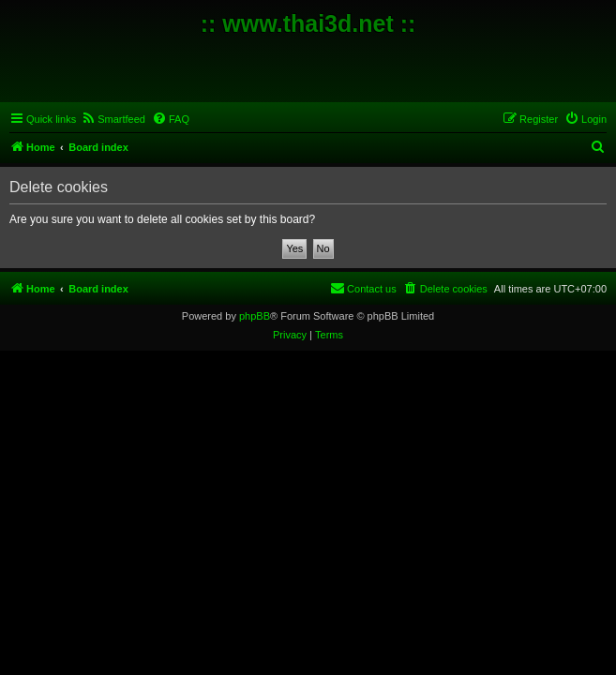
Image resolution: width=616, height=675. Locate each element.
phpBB (255, 316)
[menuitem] (113, 119)
